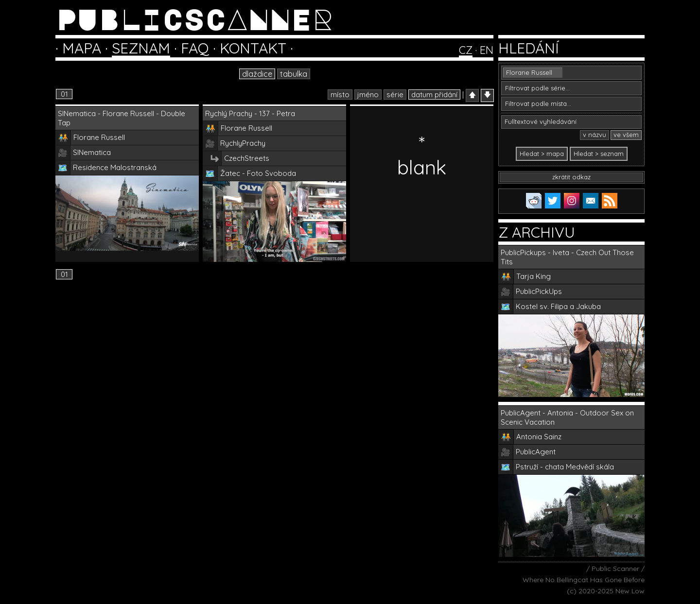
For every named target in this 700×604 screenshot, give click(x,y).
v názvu (595, 135)
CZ (466, 50)
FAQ (195, 48)
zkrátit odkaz (571, 177)
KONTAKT (253, 48)
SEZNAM (141, 48)
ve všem (626, 135)
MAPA (82, 48)
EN (487, 50)
